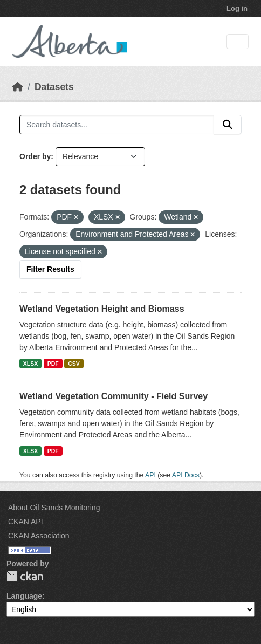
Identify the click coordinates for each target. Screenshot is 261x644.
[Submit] (228, 125)
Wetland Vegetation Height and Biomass (102, 309)
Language (24, 596)
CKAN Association (39, 536)
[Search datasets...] (117, 125)
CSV (74, 364)
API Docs (186, 475)
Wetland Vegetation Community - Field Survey (114, 396)
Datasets (54, 87)
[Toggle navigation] (238, 42)
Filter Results (50, 269)
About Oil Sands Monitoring (54, 508)
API (150, 475)
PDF (53, 364)
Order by (35, 156)
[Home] (18, 87)
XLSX (30, 364)
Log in (237, 8)
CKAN (25, 576)
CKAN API (26, 522)
